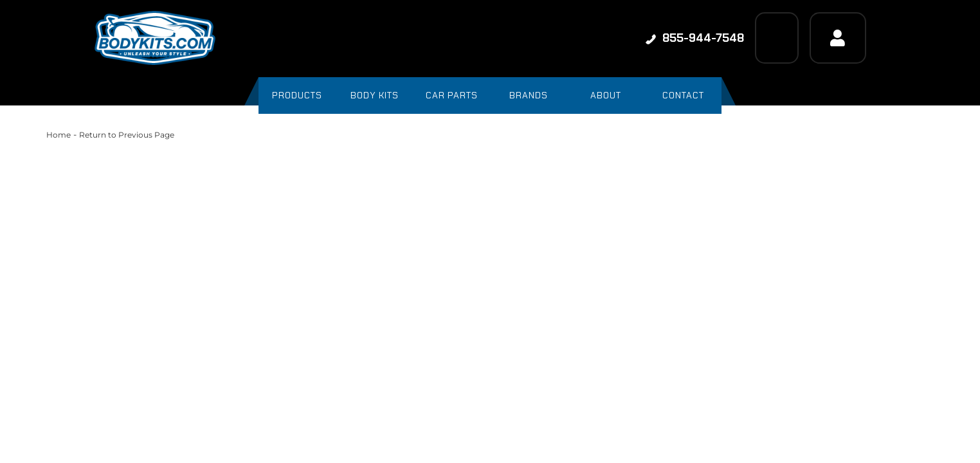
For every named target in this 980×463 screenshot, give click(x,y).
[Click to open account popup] (838, 38)
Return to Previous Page (127, 135)
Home (59, 135)
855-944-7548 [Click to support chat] (695, 38)
